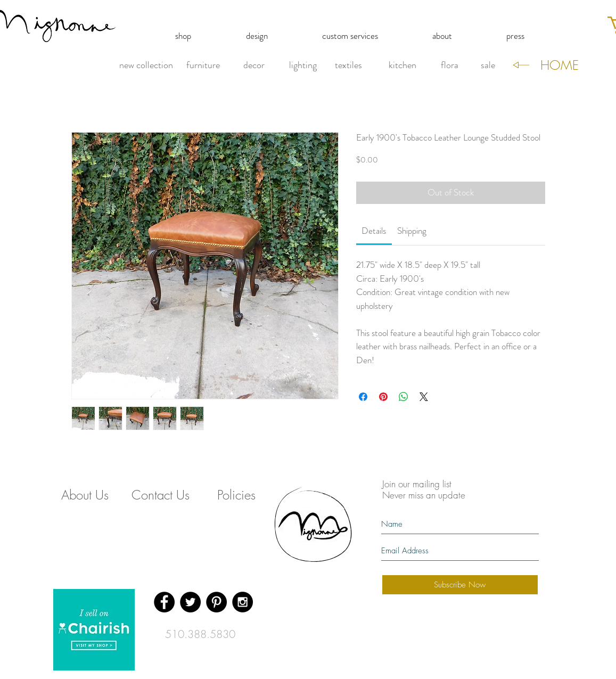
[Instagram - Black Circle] (243, 602)
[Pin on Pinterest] (383, 397)
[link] (374, 231)
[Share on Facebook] (363, 397)
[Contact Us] (161, 495)
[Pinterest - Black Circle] (216, 602)
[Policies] (236, 495)
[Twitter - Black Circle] (190, 602)
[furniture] (203, 66)
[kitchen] (403, 66)
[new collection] (146, 66)
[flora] (450, 66)
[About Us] (85, 495)
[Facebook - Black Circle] (164, 602)
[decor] (254, 66)
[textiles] (349, 66)
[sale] (488, 66)
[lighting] (303, 66)
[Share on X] (424, 397)
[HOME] (560, 66)
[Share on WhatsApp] (404, 397)
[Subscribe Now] (460, 585)
